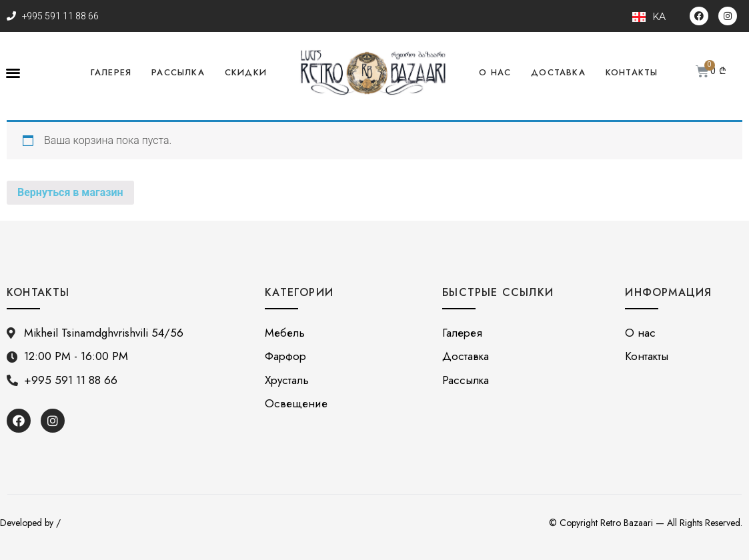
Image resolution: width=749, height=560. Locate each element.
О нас (495, 72)
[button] (13, 73)
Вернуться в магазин (70, 192)
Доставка (558, 72)
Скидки (246, 72)
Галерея (111, 72)
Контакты (632, 72)
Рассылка (178, 72)
